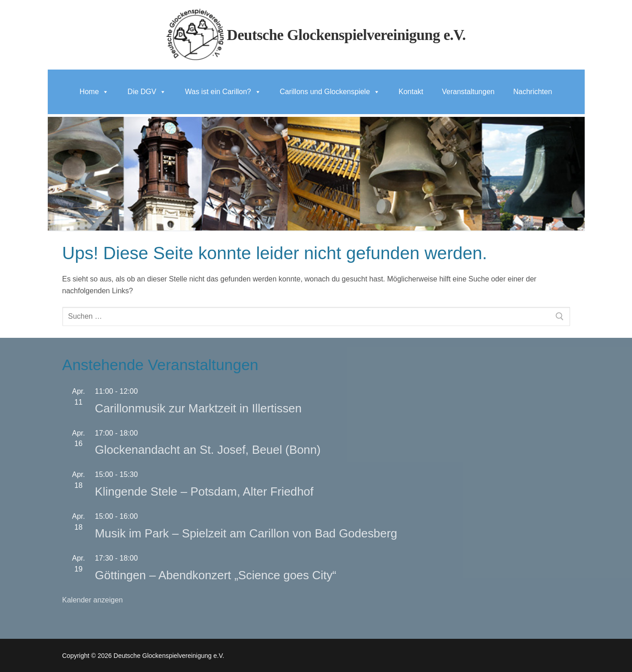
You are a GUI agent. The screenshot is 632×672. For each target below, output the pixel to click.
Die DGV (147, 92)
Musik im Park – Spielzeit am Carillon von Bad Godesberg (246, 533)
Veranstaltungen (468, 92)
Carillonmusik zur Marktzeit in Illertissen (198, 408)
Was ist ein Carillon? (223, 92)
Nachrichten (533, 92)
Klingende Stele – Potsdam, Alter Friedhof (204, 491)
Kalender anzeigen (93, 600)
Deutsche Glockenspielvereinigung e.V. (346, 35)
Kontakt (411, 92)
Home (94, 92)
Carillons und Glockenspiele (330, 92)
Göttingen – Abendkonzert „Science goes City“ (216, 575)
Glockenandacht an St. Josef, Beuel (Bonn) (208, 450)
